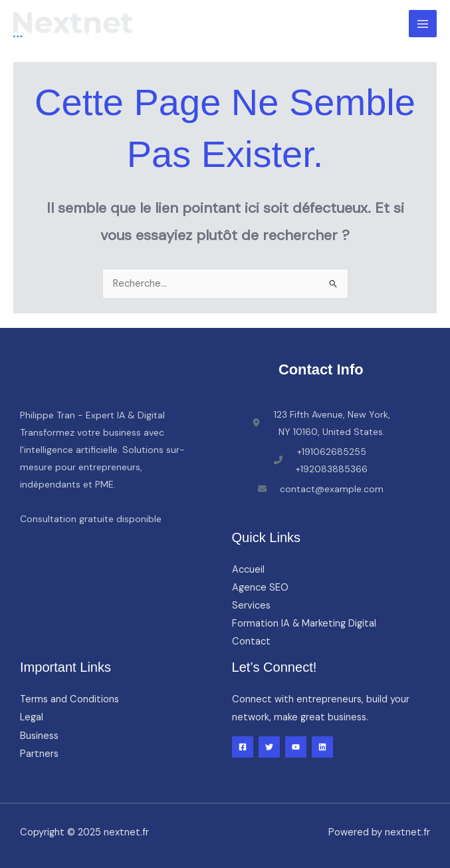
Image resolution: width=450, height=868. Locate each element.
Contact (251, 642)
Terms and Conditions (69, 699)
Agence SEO (260, 588)
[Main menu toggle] (423, 24)
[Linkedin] (322, 747)
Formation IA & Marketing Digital (304, 624)
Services (251, 606)
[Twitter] (269, 747)
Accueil (248, 570)
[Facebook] (243, 747)
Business (39, 736)
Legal (32, 717)
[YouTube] (296, 747)
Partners (39, 754)
